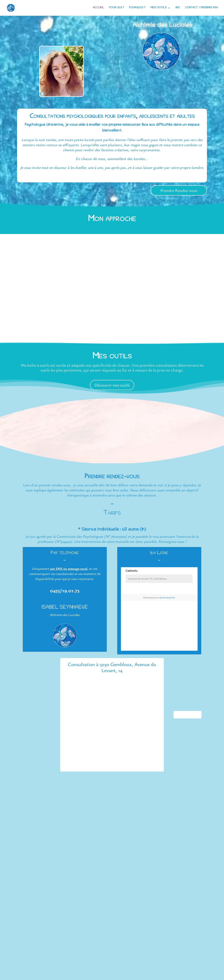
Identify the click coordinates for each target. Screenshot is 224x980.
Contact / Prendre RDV (202, 8)
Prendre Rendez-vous (179, 190)
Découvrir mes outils (112, 385)
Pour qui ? (116, 8)
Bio (178, 8)
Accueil (98, 8)
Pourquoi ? (137, 8)
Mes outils (158, 8)
